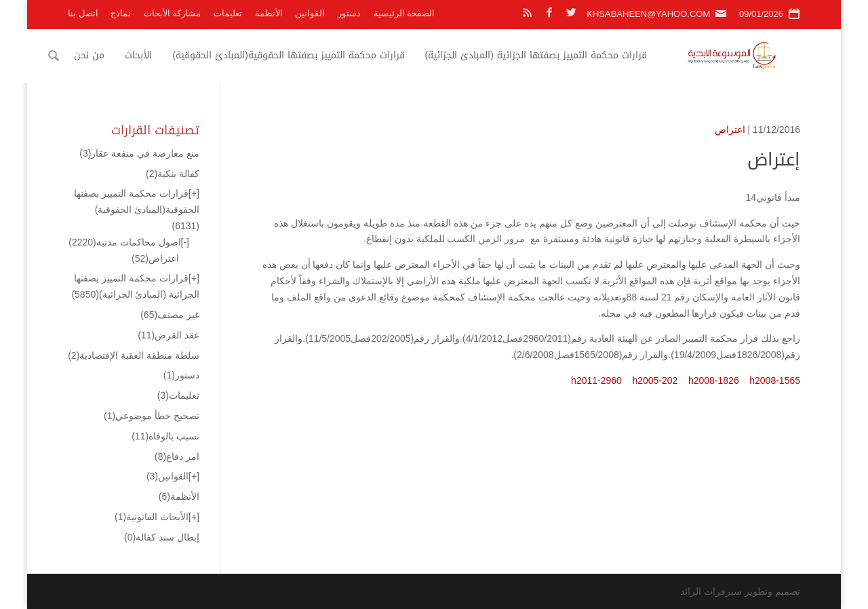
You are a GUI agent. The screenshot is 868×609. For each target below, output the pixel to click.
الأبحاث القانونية (152, 517)
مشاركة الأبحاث (173, 13)
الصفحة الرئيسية (405, 13)
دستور (349, 13)
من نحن (110, 55)
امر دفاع (177, 456)
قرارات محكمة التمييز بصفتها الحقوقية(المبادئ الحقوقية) (309, 55)
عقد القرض (169, 335)
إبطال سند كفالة (162, 537)
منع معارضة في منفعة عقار (139, 153)
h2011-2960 (596, 380)
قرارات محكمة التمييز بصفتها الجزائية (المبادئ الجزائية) (556, 55)
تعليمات (228, 13)
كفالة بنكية (173, 174)
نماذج (121, 13)
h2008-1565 (775, 380)
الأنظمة (269, 13)
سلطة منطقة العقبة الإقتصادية (134, 355)
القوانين (310, 13)
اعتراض (730, 130)
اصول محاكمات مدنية (124, 242)
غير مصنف (170, 315)
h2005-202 (655, 380)
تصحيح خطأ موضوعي (152, 416)
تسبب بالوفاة (165, 436)
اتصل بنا (83, 13)
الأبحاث (159, 55)
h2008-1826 (714, 380)
